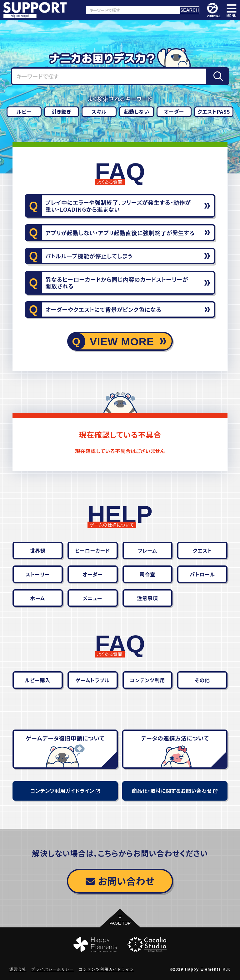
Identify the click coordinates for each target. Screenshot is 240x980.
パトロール (202, 574)
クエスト (202, 550)
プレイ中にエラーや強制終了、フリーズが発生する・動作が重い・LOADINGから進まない (118, 206)
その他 (202, 680)
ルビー (24, 111)
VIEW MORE (122, 342)
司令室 (147, 574)
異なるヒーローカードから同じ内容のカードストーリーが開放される (117, 283)
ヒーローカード (92, 550)
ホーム (38, 598)
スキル (99, 111)
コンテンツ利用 (148, 680)
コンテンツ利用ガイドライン (65, 791)
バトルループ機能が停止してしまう (89, 256)
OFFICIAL (214, 10)
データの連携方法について (175, 738)
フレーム (147, 550)
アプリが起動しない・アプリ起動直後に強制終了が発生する (120, 233)
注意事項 (147, 598)
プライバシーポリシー (52, 969)
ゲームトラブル (93, 680)
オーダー (174, 111)
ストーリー (38, 574)
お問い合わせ (120, 881)
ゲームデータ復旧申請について (65, 738)
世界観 (37, 550)
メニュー (92, 598)
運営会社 (18, 969)
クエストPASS (214, 111)
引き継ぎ (62, 111)
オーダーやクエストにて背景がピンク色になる (103, 309)
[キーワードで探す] (133, 10)
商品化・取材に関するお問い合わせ (175, 791)
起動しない (137, 111)
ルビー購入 (38, 680)
